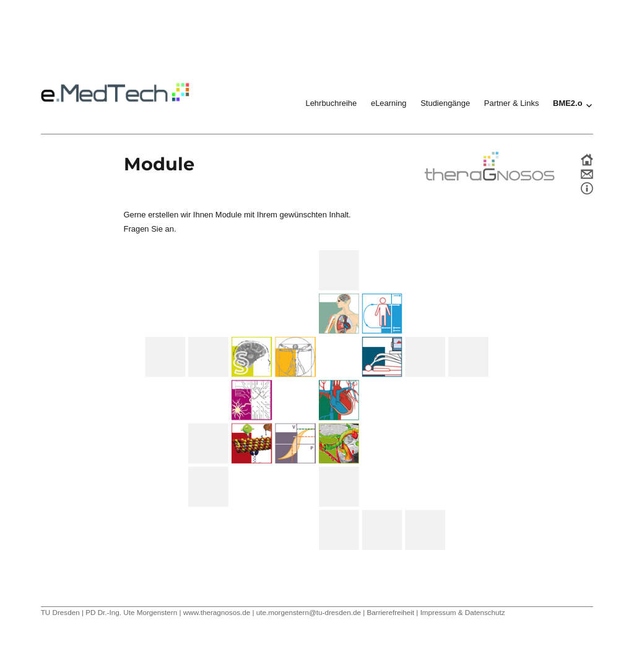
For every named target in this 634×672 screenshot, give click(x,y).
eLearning (389, 103)
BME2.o (568, 103)
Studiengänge (445, 103)
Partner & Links (512, 103)
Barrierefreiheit (390, 612)
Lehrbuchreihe (331, 103)
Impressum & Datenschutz (463, 612)
